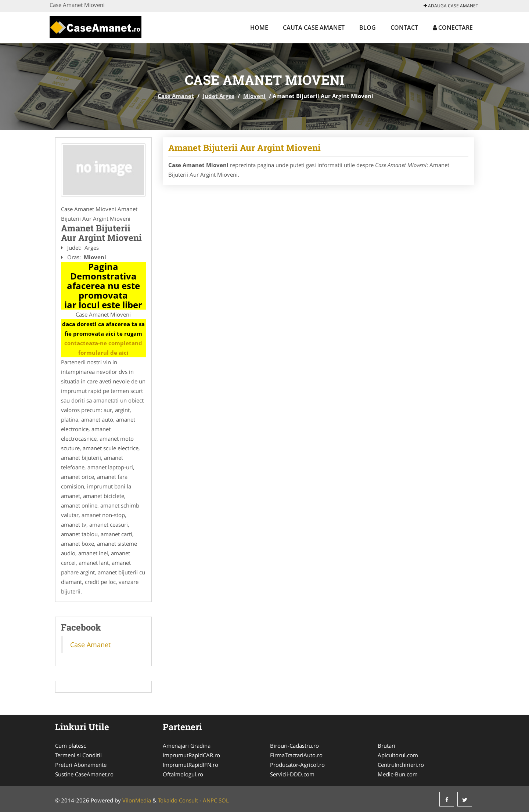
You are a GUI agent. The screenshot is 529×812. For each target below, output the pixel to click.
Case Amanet (176, 96)
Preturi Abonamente (81, 765)
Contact (404, 28)
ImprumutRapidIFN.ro (190, 765)
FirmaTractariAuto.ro (296, 755)
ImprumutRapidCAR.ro (191, 755)
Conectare (453, 28)
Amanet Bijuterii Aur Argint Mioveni (244, 148)
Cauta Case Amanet (314, 28)
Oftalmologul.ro (183, 774)
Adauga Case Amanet (451, 6)
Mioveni (254, 96)
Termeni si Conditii (78, 755)
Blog (368, 28)
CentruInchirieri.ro (401, 765)
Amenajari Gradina (187, 746)
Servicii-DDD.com (292, 774)
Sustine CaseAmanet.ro (84, 774)
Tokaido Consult (178, 800)
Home (259, 28)
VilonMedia (137, 800)
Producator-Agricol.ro (297, 765)
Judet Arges (219, 96)
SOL (224, 800)
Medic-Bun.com (398, 774)
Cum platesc (71, 746)
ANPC (210, 800)
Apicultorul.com (398, 755)
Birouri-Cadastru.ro (294, 746)
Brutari (386, 746)
